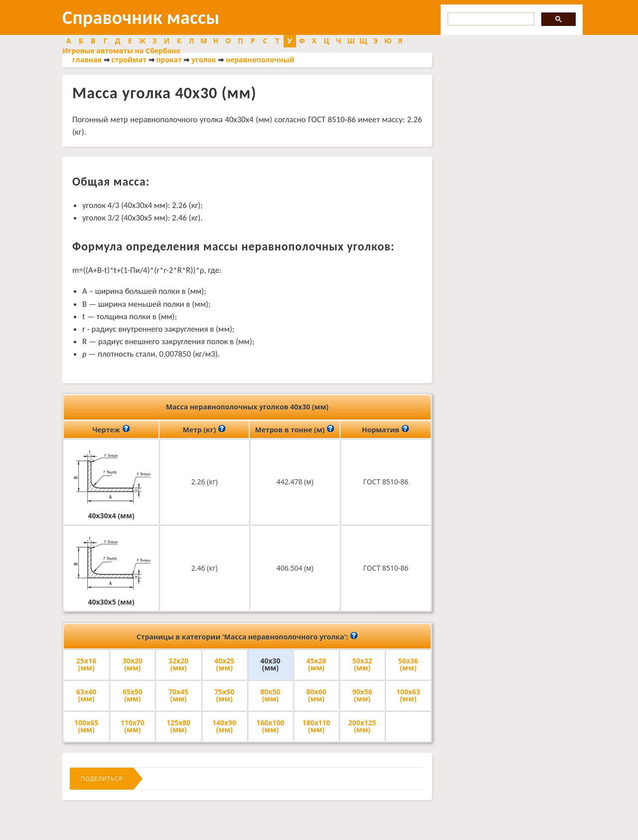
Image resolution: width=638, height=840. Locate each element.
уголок (204, 60)
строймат (129, 60)
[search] (490, 19)
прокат (169, 60)
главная (87, 60)
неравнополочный (260, 60)
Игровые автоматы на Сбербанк (121, 51)
